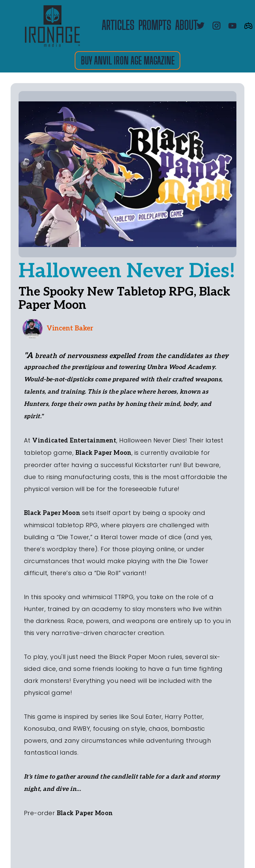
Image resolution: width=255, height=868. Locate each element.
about (186, 26)
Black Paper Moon (103, 453)
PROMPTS (155, 26)
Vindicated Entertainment (74, 441)
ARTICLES (118, 26)
